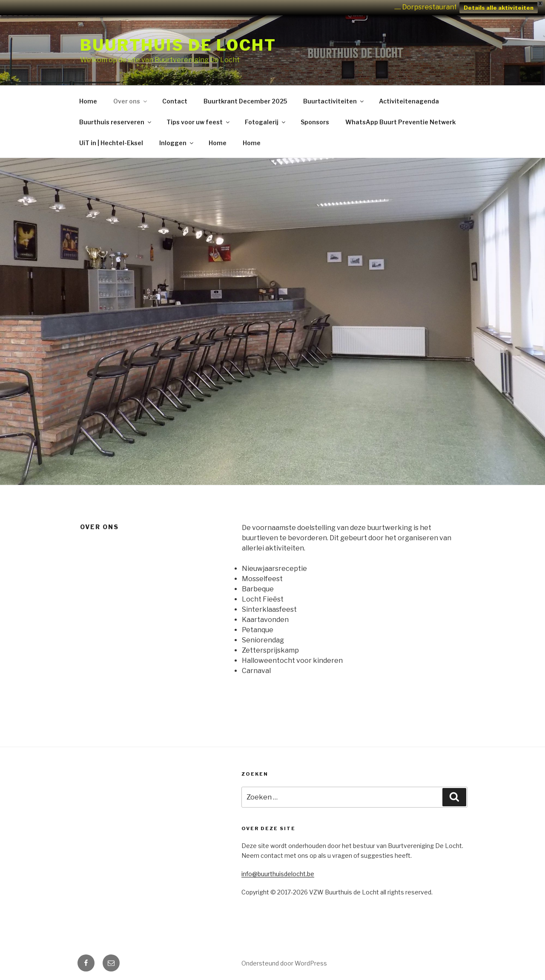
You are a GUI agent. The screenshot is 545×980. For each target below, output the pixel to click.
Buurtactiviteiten (334, 101)
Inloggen (177, 143)
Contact (175, 101)
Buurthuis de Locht (178, 45)
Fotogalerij (266, 122)
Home (88, 101)
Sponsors (315, 122)
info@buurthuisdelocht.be (278, 874)
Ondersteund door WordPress (284, 963)
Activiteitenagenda (409, 101)
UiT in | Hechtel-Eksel (111, 143)
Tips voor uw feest (199, 122)
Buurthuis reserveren (116, 122)
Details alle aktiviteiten (499, 8)
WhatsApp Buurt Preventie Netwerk (400, 122)
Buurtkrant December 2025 (245, 101)
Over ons (131, 101)
